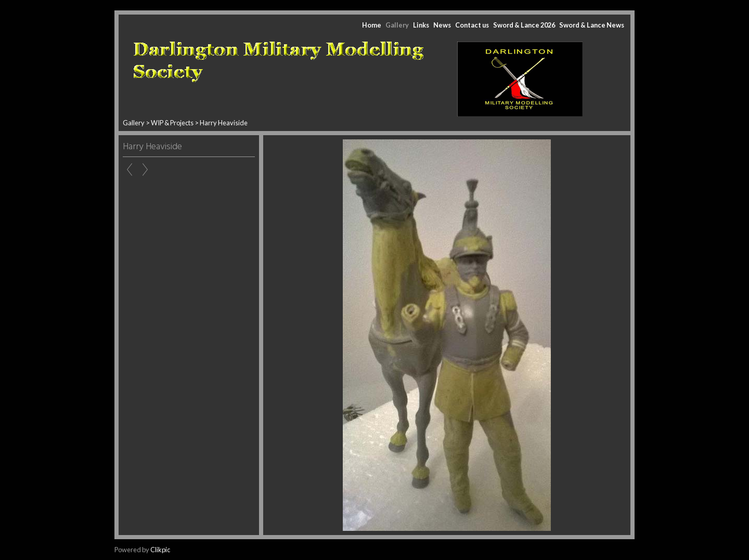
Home (372, 25)
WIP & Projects (172, 123)
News (442, 25)
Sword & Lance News (592, 25)
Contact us (472, 25)
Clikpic (160, 550)
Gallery (397, 25)
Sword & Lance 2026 (524, 25)
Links (421, 25)
